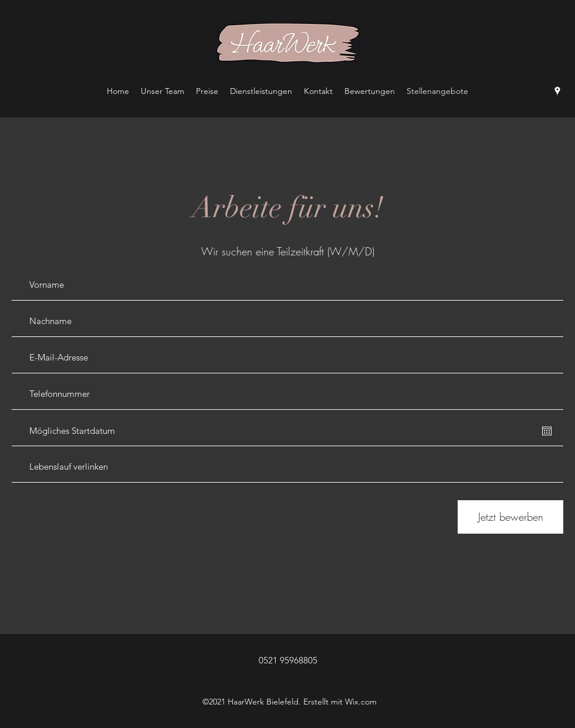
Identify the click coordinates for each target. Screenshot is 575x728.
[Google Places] (557, 91)
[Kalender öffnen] (547, 431)
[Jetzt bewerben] (510, 517)
